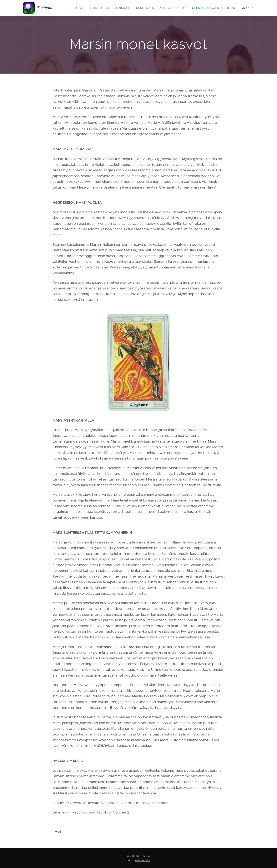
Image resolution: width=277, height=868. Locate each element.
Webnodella (142, 860)
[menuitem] (89, 8)
